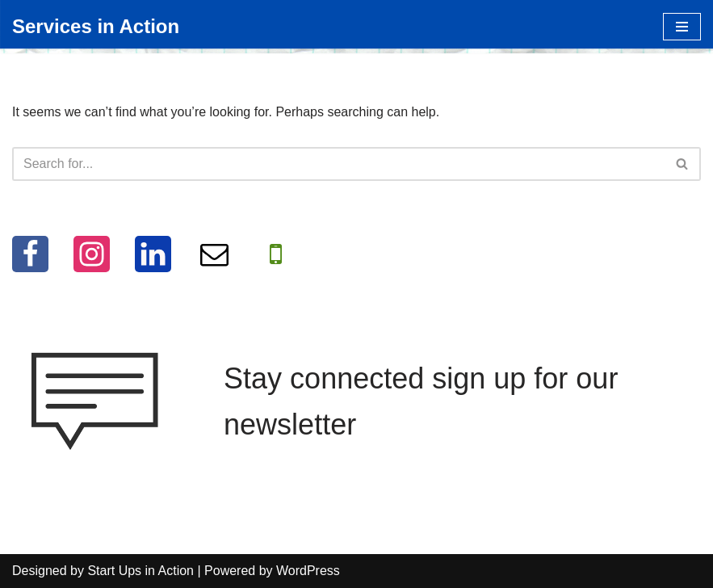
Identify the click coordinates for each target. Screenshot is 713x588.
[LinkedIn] (153, 254)
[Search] (338, 164)
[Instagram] (92, 254)
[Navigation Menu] (682, 27)
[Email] (214, 254)
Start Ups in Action (141, 571)
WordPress (308, 571)
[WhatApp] (276, 254)
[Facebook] (30, 254)
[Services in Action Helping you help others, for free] (96, 27)
